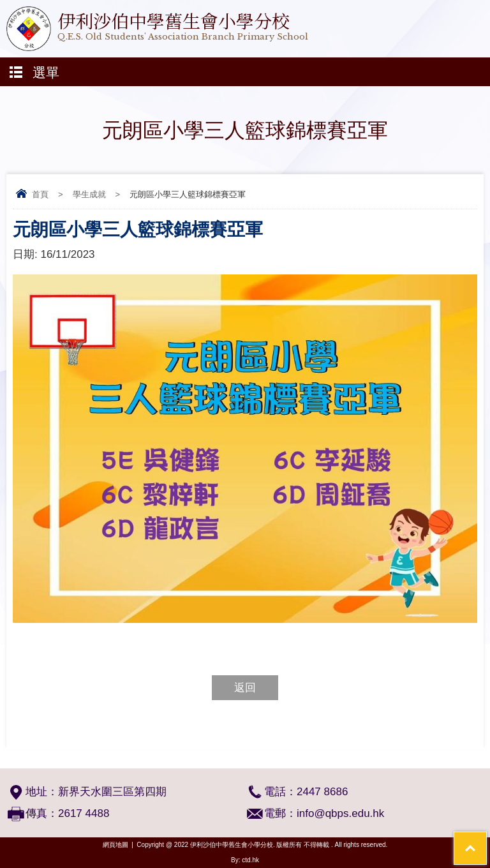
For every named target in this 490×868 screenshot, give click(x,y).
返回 (245, 688)
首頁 (40, 194)
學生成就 (89, 194)
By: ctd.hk (245, 860)
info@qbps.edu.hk (340, 813)
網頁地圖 (115, 845)
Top (486, 840)
